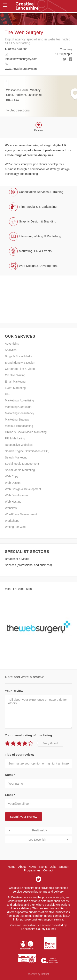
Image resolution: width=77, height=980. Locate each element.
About (22, 867)
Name (10, 775)
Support (64, 867)
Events (43, 867)
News (32, 867)
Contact (48, 870)
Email (10, 795)
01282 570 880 (18, 49)
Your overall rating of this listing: (29, 735)
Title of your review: (19, 755)
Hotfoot (45, 974)
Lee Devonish (37, 840)
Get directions (20, 110)
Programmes (32, 870)
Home (12, 867)
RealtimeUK (40, 830)
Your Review (14, 691)
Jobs (53, 867)
